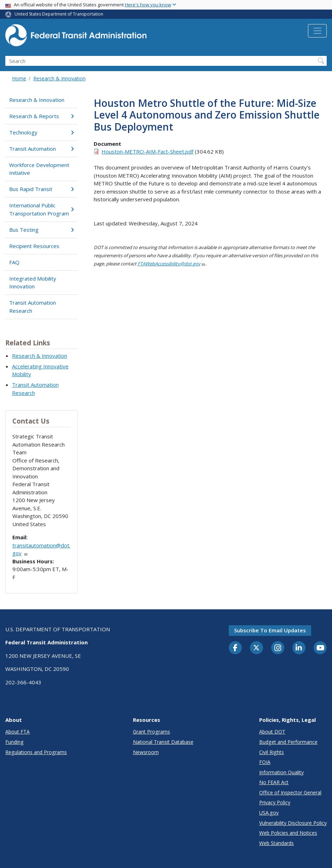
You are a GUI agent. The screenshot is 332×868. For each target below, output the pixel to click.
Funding (14, 742)
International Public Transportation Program (41, 209)
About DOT (272, 732)
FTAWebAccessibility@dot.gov (171, 264)
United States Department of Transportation (59, 14)
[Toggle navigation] (317, 31)
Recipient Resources (34, 246)
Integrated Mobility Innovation (33, 283)
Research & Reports (41, 116)
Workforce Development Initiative (39, 169)
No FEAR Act (274, 782)
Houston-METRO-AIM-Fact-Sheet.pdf (147, 151)
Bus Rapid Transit (41, 189)
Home (19, 78)
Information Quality (281, 772)
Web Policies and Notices (288, 833)
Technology (41, 132)
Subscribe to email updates (270, 630)
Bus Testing (41, 230)
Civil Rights (272, 752)
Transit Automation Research (33, 307)
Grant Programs (152, 732)
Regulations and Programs (36, 752)
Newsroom (146, 752)
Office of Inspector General (290, 792)
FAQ (14, 262)
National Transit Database (163, 742)
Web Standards (276, 843)
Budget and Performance (288, 742)
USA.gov (269, 813)
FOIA (265, 762)
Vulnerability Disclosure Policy (293, 823)
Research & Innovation (59, 78)
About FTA (18, 732)
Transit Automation (41, 149)
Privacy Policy (275, 802)
